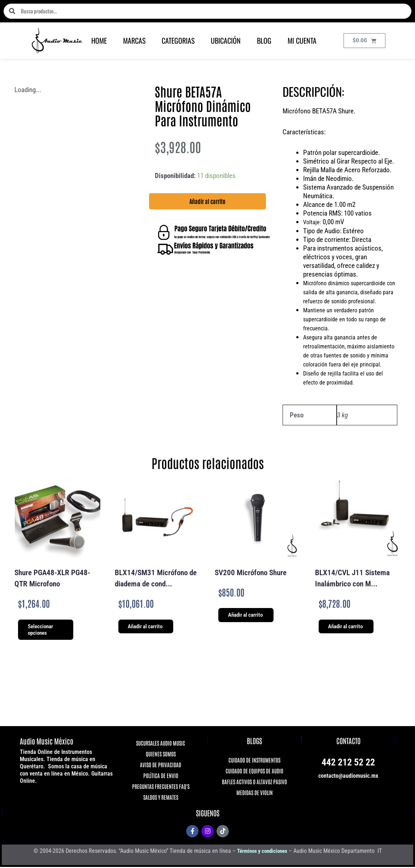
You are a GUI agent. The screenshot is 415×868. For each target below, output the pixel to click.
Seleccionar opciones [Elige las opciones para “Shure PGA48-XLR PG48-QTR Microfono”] (42, 630)
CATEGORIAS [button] (178, 40)
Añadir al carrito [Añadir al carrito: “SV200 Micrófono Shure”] (247, 616)
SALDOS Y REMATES (161, 798)
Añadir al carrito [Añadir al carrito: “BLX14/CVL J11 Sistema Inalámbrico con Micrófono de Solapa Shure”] (348, 627)
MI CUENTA (302, 40)
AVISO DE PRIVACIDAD (161, 765)
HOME (99, 40)
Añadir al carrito (208, 201)
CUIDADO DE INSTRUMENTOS (254, 761)
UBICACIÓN (226, 40)
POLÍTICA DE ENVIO (161, 776)
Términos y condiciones (262, 852)
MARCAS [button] (134, 40)
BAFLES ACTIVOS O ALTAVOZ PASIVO (254, 782)
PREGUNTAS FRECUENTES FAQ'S (161, 787)
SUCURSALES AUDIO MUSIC (161, 744)
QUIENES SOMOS (161, 754)
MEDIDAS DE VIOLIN (255, 793)
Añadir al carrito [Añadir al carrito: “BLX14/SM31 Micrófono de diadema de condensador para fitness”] (147, 627)
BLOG (264, 40)
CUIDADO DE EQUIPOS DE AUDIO (254, 771)
